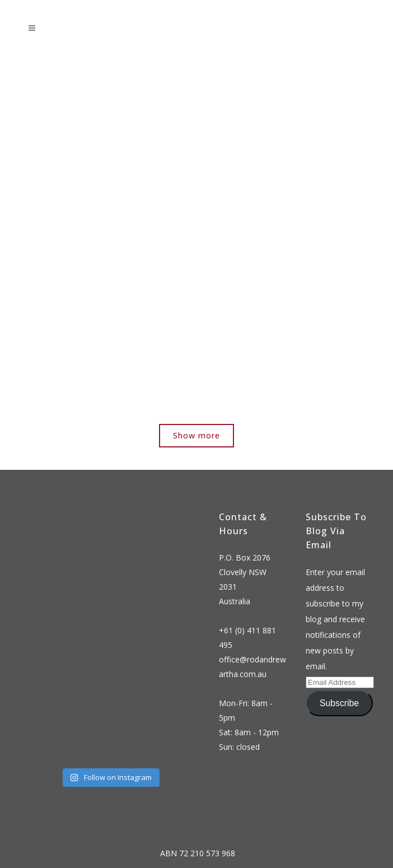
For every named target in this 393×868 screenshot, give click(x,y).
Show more (196, 435)
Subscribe (339, 703)
